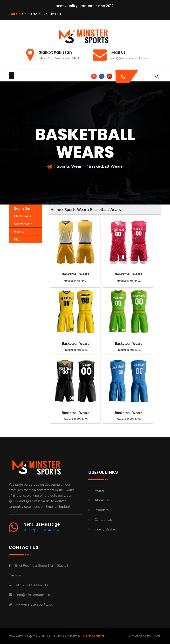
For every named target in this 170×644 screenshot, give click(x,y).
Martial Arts (23, 216)
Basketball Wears (75, 274)
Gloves (19, 232)
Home (56, 209)
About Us (102, 500)
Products (102, 510)
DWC (157, 636)
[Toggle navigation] (11, 75)
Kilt (16, 239)
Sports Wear (69, 166)
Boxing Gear (23, 208)
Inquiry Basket (106, 529)
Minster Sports (91, 636)
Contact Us (103, 520)
